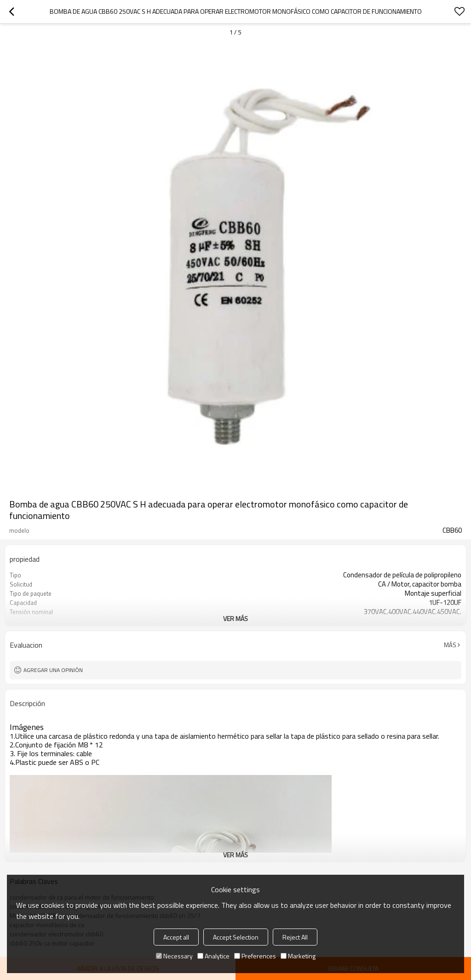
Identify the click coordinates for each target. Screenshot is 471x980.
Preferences (255, 956)
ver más (235, 618)
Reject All (295, 937)
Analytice (213, 956)
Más (450, 645)
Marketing (298, 956)
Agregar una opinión (53, 670)
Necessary (174, 956)
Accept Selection (236, 937)
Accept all (176, 937)
